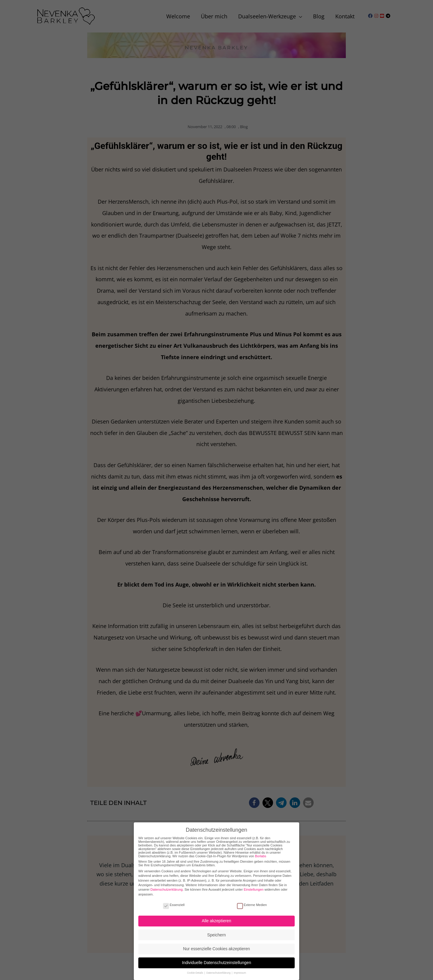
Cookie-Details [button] (195, 971)
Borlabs (261, 853)
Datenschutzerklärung (166, 887)
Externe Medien (252, 902)
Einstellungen (253, 887)
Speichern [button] (216, 932)
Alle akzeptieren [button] (216, 918)
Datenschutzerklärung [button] (219, 971)
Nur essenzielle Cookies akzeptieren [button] (216, 946)
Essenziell (174, 902)
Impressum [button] (240, 971)
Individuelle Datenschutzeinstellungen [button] (216, 960)
